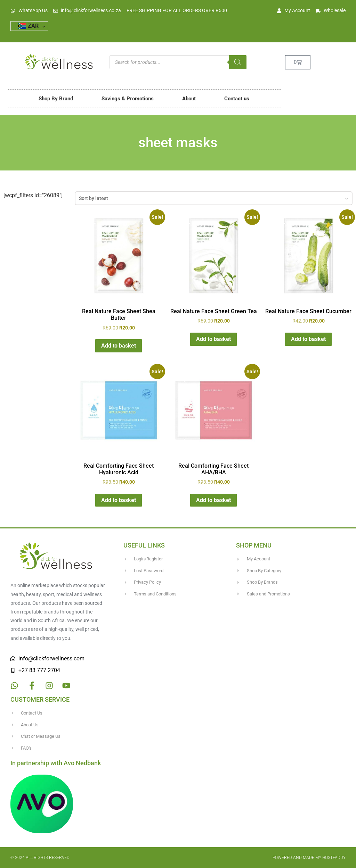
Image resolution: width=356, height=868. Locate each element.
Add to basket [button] (119, 346)
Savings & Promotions (128, 99)
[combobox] (214, 198)
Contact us (237, 99)
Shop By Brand (56, 99)
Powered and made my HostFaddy (309, 858)
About (189, 99)
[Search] (238, 62)
